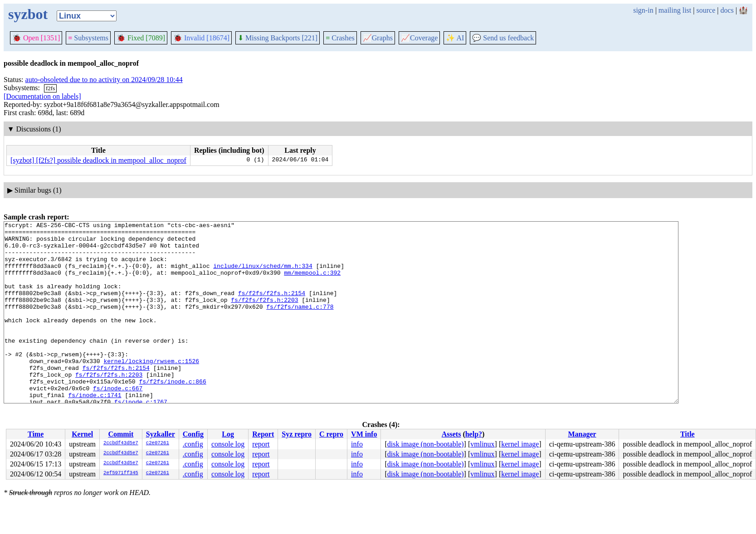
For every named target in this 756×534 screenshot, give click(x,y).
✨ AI (455, 38)
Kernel (82, 434)
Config (193, 434)
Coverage (419, 38)
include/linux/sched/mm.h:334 (263, 275)
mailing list (675, 10)
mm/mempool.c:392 (312, 283)
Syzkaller (161, 434)
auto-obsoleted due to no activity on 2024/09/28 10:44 (104, 80)
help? (474, 434)
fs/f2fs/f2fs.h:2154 (272, 308)
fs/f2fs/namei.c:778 (300, 324)
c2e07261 (158, 443)
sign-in (643, 10)
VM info (364, 434)
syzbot (28, 14)
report (261, 444)
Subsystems (88, 38)
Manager (582, 434)
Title (688, 434)
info (357, 444)
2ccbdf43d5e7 (121, 443)
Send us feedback (503, 38)
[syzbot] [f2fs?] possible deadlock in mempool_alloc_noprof (98, 160)
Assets (451, 434)
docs (727, 10)
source (706, 10)
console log (228, 444)
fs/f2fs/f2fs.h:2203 (264, 316)
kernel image (520, 444)
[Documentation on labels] (42, 96)
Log (228, 434)
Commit (121, 434)
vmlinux (482, 444)
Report (263, 434)
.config (193, 444)
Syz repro (297, 434)
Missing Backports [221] (278, 38)
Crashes (340, 38)
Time (36, 434)
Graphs (378, 38)
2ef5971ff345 (121, 473)
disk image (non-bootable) (426, 444)
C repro (331, 434)
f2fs (50, 88)
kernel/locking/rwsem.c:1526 (151, 389)
